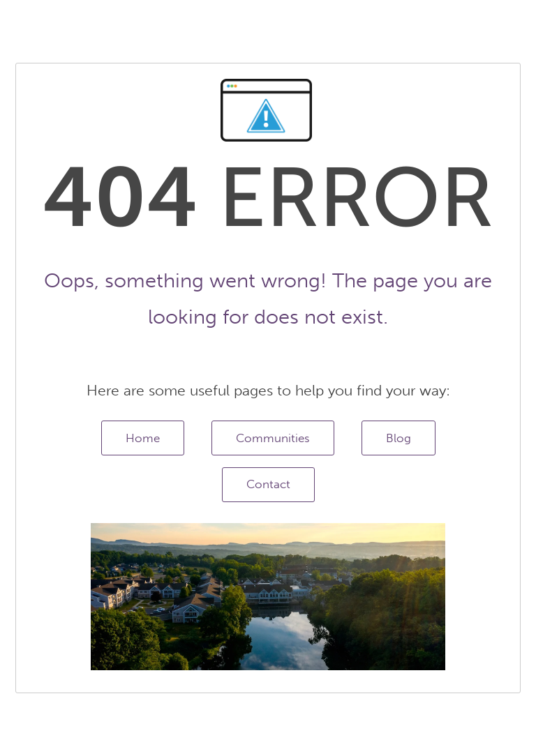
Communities (273, 438)
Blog (399, 438)
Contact (268, 484)
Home (143, 438)
